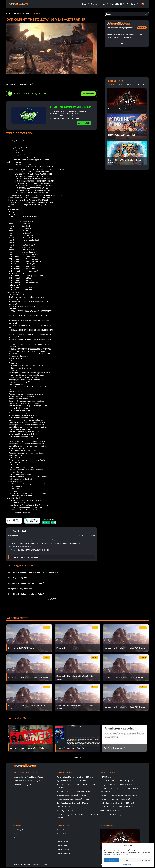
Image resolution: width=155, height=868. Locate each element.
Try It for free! (88, 94)
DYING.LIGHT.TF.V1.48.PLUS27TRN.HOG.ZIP (25, 557)
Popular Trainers (63, 834)
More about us (127, 44)
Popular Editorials (63, 850)
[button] (151, 845)
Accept (112, 860)
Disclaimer (17, 838)
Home (8, 13)
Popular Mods (62, 838)
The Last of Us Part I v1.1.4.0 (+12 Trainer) (72, 795)
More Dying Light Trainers (52, 599)
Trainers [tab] (111, 85)
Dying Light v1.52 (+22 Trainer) (20, 589)
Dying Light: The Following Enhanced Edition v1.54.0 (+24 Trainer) (34, 572)
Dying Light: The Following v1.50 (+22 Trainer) (26, 594)
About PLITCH (84, 123)
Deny (128, 860)
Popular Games (62, 830)
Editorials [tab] (130, 85)
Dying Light (26, 13)
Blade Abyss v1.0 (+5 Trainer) (67, 811)
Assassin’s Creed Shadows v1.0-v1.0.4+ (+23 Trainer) (75, 777)
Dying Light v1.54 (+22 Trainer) (20, 578)
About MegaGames (20, 830)
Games (17, 13)
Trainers (37, 13)
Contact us (17, 834)
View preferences (144, 860)
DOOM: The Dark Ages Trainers (25, 785)
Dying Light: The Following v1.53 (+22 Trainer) (26, 583)
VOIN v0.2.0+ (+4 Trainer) (66, 807)
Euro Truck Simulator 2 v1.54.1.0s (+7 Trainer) (73, 803)
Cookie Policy (127, 865)
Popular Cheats (62, 842)
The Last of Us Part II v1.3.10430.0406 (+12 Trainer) (75, 791)
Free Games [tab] (141, 85)
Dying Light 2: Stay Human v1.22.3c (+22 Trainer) (74, 781)
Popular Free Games (64, 853)
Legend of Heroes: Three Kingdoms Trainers (29, 777)
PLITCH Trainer (106, 777)
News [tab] (120, 85)
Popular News (62, 846)
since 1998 (142, 28)
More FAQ (78, 757)
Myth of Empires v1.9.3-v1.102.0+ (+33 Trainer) (74, 799)
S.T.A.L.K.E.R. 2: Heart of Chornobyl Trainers (29, 781)
